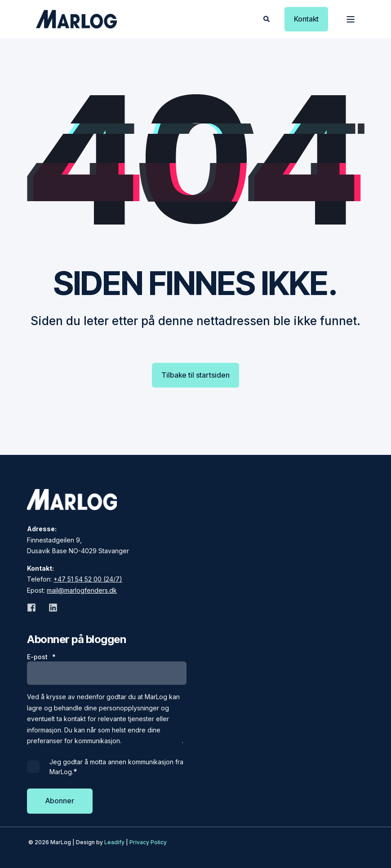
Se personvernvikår (153, 741)
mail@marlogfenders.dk (82, 590)
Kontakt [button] (306, 19)
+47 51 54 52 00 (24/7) (88, 579)
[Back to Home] (76, 19)
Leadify (114, 842)
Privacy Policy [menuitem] (148, 842)
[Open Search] (267, 18)
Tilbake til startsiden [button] (195, 375)
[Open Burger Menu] (351, 19)
